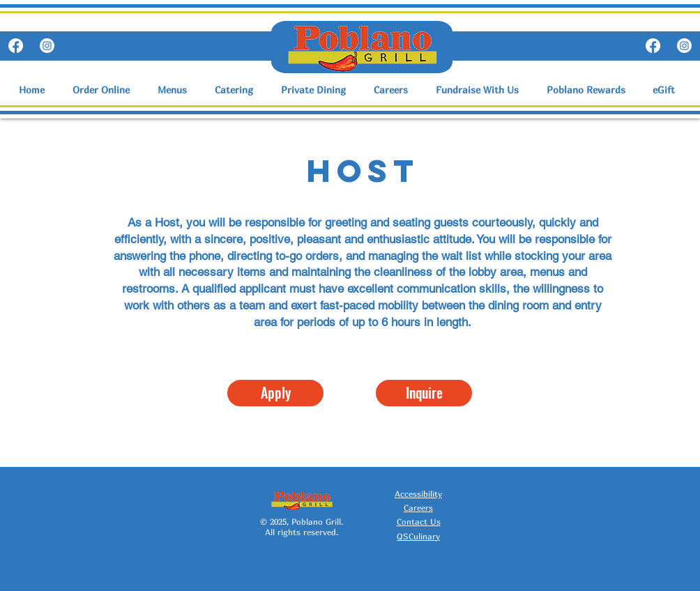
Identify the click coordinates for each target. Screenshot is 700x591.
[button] (176, 90)
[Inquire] (424, 393)
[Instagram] (47, 46)
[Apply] (275, 393)
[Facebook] (16, 46)
